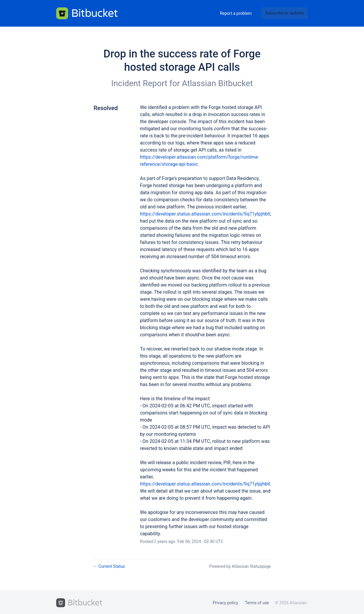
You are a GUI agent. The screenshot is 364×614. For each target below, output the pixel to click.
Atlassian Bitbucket (218, 83)
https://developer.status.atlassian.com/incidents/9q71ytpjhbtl (205, 214)
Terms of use (257, 603)
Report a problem (236, 13)
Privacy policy (225, 603)
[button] (285, 13)
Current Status (109, 566)
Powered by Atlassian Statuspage (240, 566)
